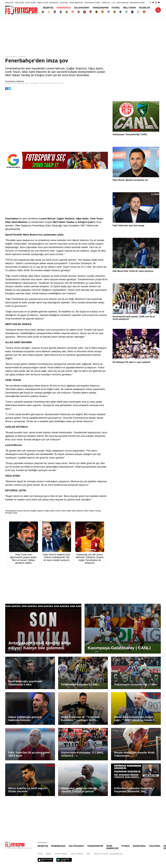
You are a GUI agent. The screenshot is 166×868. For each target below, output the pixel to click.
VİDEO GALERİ (43, 3)
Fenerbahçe (22, 57)
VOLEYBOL (64, 3)
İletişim (49, 854)
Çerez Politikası (77, 854)
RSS (88, 854)
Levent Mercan (23, 511)
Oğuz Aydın (50, 511)
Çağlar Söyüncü (37, 511)
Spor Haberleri (11, 57)
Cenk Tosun (61, 511)
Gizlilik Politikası (61, 854)
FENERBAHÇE (64, 8)
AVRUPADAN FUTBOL (92, 3)
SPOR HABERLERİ (76, 3)
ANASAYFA (9, 3)
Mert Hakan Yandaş (93, 511)
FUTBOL (116, 8)
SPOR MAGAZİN (122, 3)
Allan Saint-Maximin (75, 511)
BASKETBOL (54, 3)
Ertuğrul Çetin (12, 513)
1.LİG (113, 3)
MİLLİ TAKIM (129, 8)
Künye (40, 854)
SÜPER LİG (106, 3)
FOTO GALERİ (30, 3)
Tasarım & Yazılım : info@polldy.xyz (108, 854)
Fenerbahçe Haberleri (15, 81)
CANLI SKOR (19, 3)
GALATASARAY (82, 8)
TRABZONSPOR (101, 8)
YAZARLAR (144, 8)
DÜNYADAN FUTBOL (137, 3)
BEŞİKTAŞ (48, 8)
